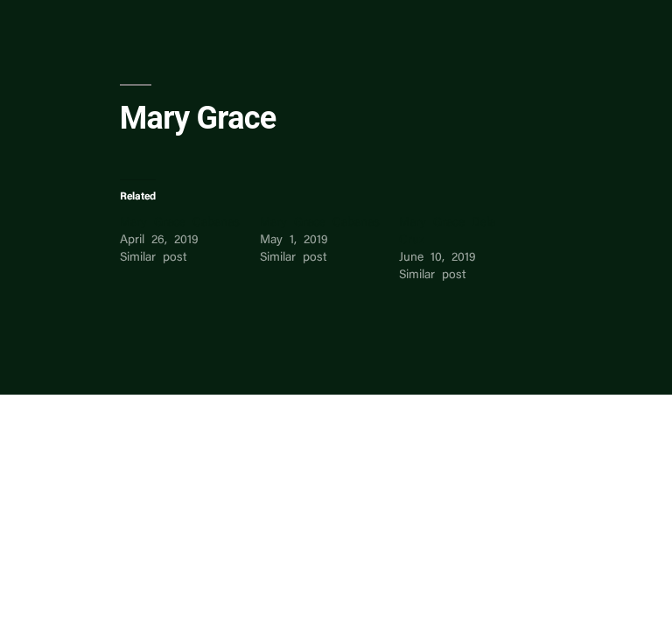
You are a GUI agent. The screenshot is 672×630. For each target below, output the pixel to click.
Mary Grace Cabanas (180, 223)
